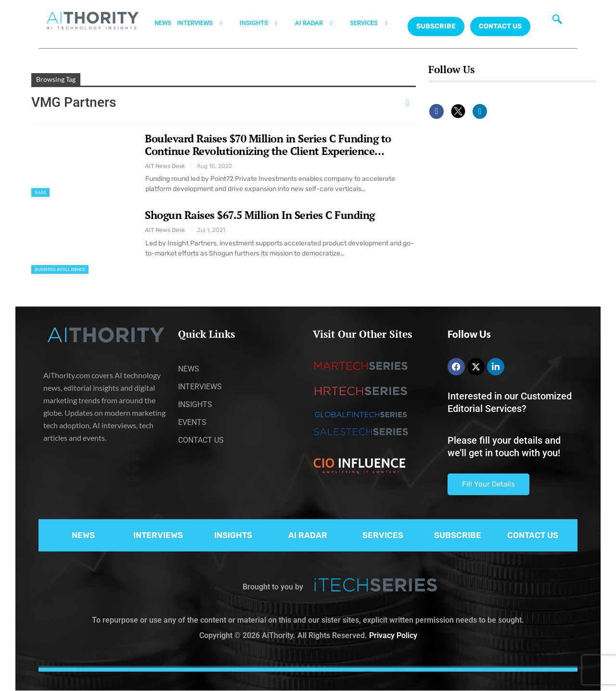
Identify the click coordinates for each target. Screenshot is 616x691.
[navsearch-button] (557, 22)
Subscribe (436, 26)
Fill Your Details (488, 484)
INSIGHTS (264, 23)
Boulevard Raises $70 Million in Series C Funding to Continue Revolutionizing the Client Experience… (268, 145)
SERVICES (374, 23)
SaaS (40, 192)
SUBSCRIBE (458, 535)
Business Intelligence (60, 269)
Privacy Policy (393, 635)
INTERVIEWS (205, 23)
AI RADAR (320, 23)
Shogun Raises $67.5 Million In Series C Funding (260, 215)
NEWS (163, 23)
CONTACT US (500, 26)
